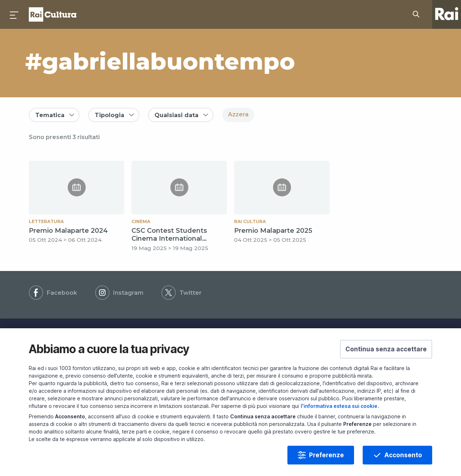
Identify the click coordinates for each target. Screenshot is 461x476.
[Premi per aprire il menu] (14, 14)
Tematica (50, 115)
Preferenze (326, 466)
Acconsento (403, 466)
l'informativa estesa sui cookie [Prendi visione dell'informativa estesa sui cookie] (339, 417)
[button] (386, 360)
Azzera (238, 114)
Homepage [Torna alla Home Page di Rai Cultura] (53, 14)
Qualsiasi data (176, 115)
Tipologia (109, 115)
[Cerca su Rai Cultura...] (418, 14)
